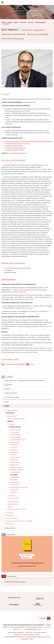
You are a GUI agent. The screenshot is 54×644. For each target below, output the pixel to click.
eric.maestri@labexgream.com (17, 153)
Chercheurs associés (40, 22)
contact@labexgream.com (32, 629)
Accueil (3, 22)
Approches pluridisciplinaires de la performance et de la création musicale (29, 141)
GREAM (16, 22)
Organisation (23, 22)
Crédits (37, 635)
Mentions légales (28, 635)
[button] (49, 618)
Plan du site (18, 635)
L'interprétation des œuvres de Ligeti (17, 143)
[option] (27, 554)
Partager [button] (43, 618)
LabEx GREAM (16, 99)
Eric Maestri (14, 475)
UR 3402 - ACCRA (11, 120)
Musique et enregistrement (14, 146)
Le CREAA (10, 22)
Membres (31, 22)
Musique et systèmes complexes (16, 148)
